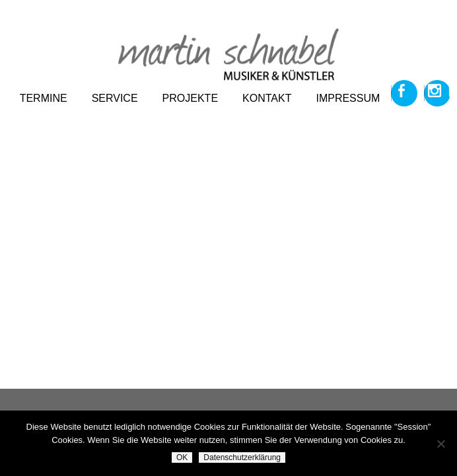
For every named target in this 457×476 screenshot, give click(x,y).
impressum (348, 98)
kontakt (267, 98)
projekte (190, 98)
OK (182, 457)
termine (44, 98)
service (115, 98)
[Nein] (440, 444)
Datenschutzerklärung (242, 457)
